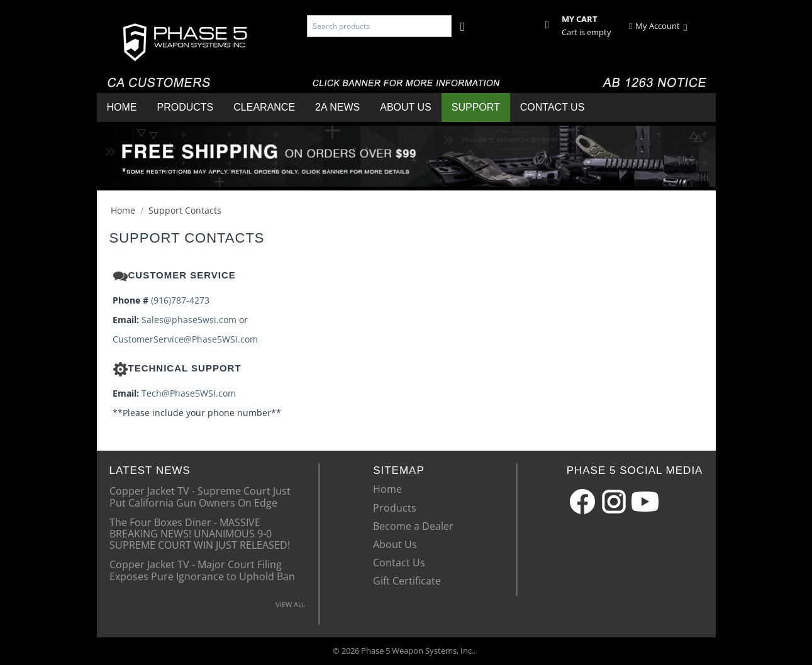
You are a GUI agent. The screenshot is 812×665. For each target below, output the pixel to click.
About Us (406, 107)
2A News (337, 107)
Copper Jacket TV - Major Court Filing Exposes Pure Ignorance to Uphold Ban (202, 569)
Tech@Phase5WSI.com (189, 393)
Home (122, 107)
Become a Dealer (413, 526)
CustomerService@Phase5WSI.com (185, 339)
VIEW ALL (291, 604)
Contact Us (553, 107)
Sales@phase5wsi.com (189, 320)
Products (186, 107)
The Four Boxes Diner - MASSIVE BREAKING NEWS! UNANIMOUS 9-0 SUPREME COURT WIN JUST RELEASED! (200, 533)
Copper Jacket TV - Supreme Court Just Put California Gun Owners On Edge (200, 496)
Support (476, 107)
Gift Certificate (407, 581)
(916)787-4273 (180, 300)
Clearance (264, 107)
